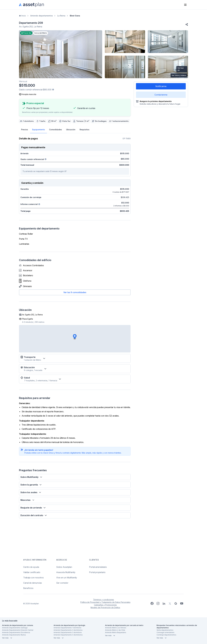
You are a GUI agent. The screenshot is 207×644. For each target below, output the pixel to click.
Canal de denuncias (33, 583)
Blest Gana (75, 16)
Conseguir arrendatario (165, 632)
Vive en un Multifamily (67, 578)
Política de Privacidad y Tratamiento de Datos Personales (105, 602)
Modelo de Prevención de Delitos (105, 607)
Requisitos (84, 130)
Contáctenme (161, 95)
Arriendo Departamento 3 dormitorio (68, 632)
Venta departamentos (165, 630)
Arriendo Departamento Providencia (16, 632)
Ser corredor (62, 583)
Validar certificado (32, 572)
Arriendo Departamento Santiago (15, 628)
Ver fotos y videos (179, 75)
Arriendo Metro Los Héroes (116, 628)
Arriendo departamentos (42, 16)
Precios (25, 130)
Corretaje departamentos (166, 635)
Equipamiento (39, 130)
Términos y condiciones (103, 600)
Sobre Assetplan (64, 567)
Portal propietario (97, 572)
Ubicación (71, 130)
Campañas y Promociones (105, 605)
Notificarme (161, 86)
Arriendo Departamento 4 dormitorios (68, 635)
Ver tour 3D (181, 69)
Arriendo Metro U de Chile (115, 630)
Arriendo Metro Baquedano (116, 632)
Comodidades (56, 130)
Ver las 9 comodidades (75, 292)
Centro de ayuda (31, 567)
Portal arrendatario (98, 567)
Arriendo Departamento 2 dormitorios (68, 630)
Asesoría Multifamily (66, 572)
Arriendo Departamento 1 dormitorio (67, 628)
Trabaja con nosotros (33, 578)
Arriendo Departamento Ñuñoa (14, 635)
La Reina (61, 16)
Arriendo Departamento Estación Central (18, 630)
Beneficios (28, 588)
